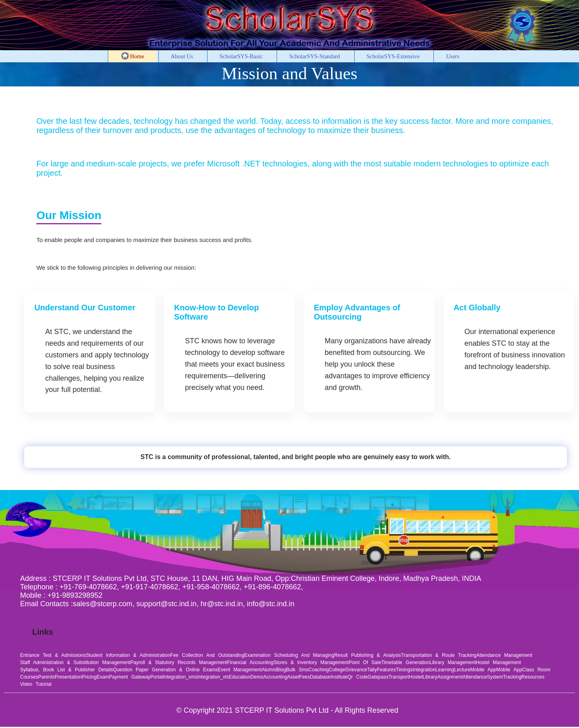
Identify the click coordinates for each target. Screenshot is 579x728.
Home (133, 56)
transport (399, 677)
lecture (462, 670)
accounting (275, 677)
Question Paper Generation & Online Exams (165, 670)
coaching (319, 670)
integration (424, 670)
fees (305, 677)
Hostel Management (498, 662)
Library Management (453, 662)
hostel (416, 677)
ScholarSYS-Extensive (393, 56)
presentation (68, 677)
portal (157, 677)
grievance (356, 670)
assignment (450, 677)
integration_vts (213, 677)
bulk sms (297, 670)
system (495, 677)
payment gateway (130, 677)
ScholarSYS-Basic (241, 56)
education (239, 677)
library (430, 677)
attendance (475, 677)
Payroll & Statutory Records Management (179, 662)
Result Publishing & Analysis (368, 655)
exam (103, 677)
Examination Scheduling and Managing (289, 655)
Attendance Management (504, 655)
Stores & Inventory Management (311, 662)
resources (533, 677)
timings (404, 670)
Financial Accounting (250, 662)
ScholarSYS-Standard (314, 56)
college (337, 670)
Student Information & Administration (128, 655)
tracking (512, 677)
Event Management (240, 670)
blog (281, 670)
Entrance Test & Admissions (53, 655)
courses (29, 677)
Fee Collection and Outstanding (207, 655)
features (386, 670)
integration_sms (180, 677)
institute (339, 677)
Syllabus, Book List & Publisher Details (67, 670)
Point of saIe (365, 662)
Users (453, 56)
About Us (182, 56)
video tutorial (36, 684)
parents (46, 677)
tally (372, 670)
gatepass (378, 677)
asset (293, 677)
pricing (89, 677)
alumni (269, 670)
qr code (357, 677)
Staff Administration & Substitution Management (75, 662)
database (320, 677)
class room (536, 670)
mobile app (483, 670)
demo (257, 677)
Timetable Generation (405, 662)
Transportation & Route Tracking (438, 655)
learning (445, 670)
